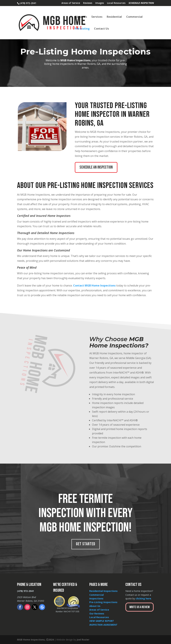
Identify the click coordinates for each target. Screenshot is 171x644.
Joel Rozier (83, 640)
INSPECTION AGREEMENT (103, 625)
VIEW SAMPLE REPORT (101, 621)
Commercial (134, 17)
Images (100, 3)
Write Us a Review (140, 607)
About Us (81, 17)
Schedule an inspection (96, 167)
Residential (114, 17)
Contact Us (101, 29)
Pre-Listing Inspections (103, 602)
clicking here (143, 598)
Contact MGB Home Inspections (94, 285)
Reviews (88, 3)
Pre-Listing (82, 29)
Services (97, 17)
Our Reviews (97, 614)
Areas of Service (71, 3)
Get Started (86, 544)
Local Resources (116, 3)
